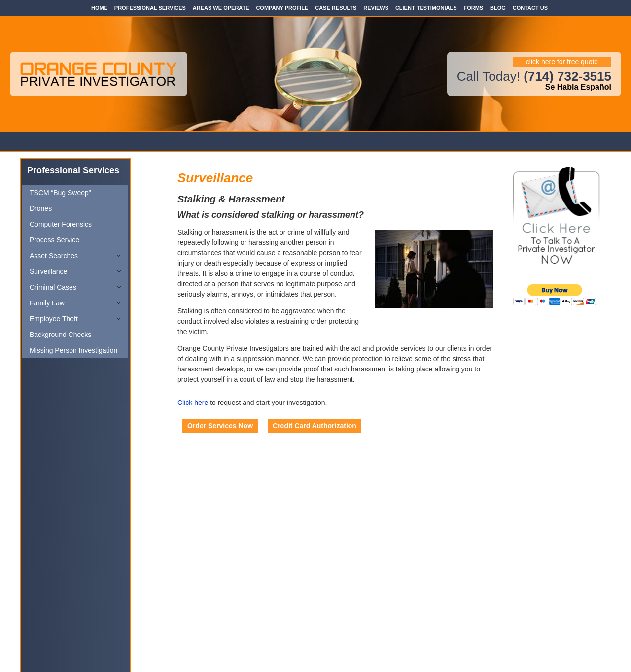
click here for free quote (562, 62)
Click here (193, 403)
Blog (498, 8)
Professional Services (150, 8)
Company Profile (282, 8)
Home (99, 8)
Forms (473, 8)
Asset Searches (54, 256)
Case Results (336, 8)
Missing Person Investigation (73, 350)
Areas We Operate (221, 8)
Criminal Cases (53, 287)
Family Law (47, 303)
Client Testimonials (426, 8)
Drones (41, 208)
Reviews (376, 8)
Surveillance (48, 271)
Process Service (54, 240)
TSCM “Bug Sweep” (60, 193)
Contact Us (530, 8)
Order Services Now (220, 426)
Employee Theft (54, 319)
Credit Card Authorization (315, 426)
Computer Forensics (61, 224)
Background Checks (60, 335)
